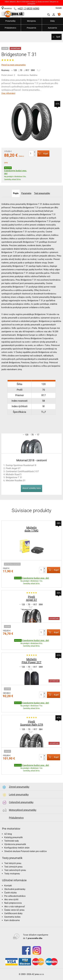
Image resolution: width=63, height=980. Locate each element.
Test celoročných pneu (15, 870)
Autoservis (52, 28)
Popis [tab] (16, 193)
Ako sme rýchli (11, 899)
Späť (58, 37)
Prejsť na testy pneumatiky (14, 65)
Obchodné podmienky (15, 889)
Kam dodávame (12, 920)
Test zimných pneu (13, 867)
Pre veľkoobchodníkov (15, 896)
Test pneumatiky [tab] (42, 193)
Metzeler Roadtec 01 (16, 480)
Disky (53, 21)
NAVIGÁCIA (7, 8)
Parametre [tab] (26, 193)
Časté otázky (11, 893)
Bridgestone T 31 (14, 477)
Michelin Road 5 (14, 474)
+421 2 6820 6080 (28, 9)
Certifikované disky (13, 913)
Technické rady (12, 841)
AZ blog (8, 834)
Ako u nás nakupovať (15, 907)
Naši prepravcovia (13, 903)
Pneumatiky (10, 21)
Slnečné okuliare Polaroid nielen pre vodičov (26, 851)
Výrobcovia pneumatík (15, 844)
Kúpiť (43, 153)
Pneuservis (31, 28)
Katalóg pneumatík (13, 837)
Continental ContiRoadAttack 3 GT (22, 471)
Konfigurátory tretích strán (17, 848)
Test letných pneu (13, 863)
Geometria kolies (12, 917)
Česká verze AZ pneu (14, 910)
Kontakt (59, 8)
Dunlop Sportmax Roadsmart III (21, 465)
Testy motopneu (12, 874)
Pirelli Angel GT (13, 468)
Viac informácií (8, 93)
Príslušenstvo (10, 28)
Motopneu (31, 21)
